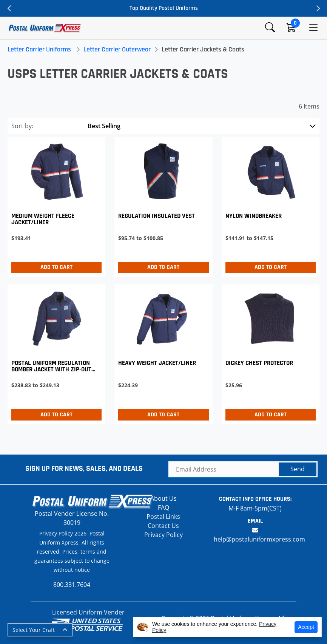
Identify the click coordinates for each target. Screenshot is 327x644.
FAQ (163, 507)
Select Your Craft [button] (34, 630)
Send (298, 469)
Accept (306, 627)
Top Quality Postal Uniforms (164, 8)
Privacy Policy (163, 535)
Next (318, 8)
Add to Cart (56, 267)
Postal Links (163, 517)
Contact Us (163, 526)
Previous (9, 8)
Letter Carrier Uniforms (39, 49)
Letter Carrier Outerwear (117, 49)
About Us (163, 498)
